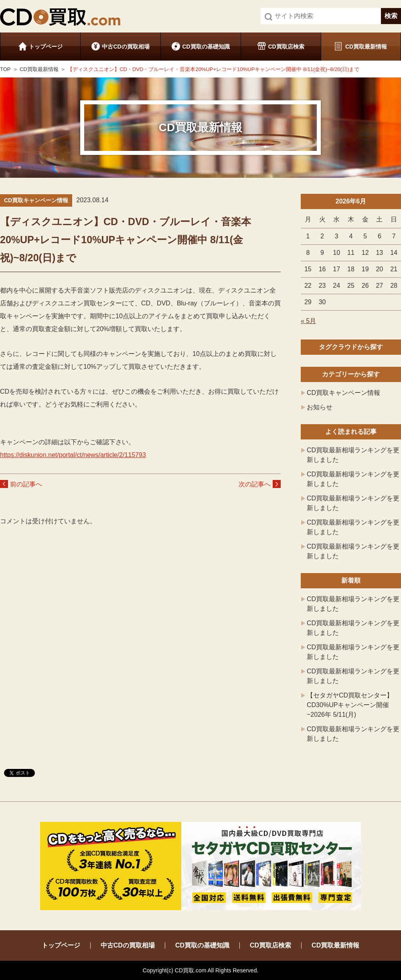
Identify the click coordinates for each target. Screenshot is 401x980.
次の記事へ (255, 484)
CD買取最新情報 (366, 47)
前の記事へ (26, 484)
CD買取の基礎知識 (206, 47)
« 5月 (308, 321)
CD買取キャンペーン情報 (343, 393)
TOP (5, 69)
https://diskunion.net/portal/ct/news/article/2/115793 (73, 455)
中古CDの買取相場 (126, 47)
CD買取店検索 (286, 47)
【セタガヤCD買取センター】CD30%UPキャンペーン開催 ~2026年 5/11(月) (350, 705)
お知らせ (320, 407)
